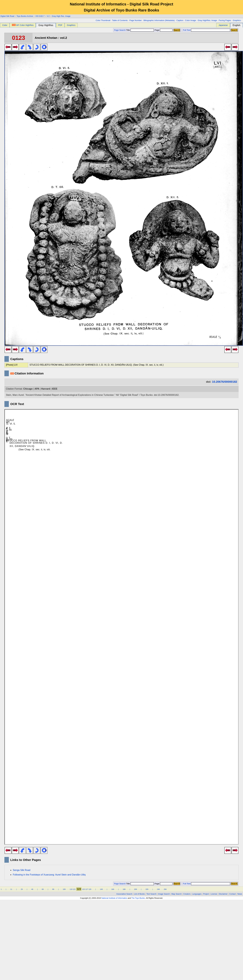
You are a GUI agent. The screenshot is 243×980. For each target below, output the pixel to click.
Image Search (164, 894)
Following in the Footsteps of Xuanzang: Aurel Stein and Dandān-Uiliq (49, 875)
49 (32, 889)
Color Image (190, 20)
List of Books (139, 894)
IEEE (55, 389)
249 (158, 889)
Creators (187, 894)
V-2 (48, 16)
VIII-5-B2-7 (40, 16)
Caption (180, 20)
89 (53, 889)
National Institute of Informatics (114, 898)
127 (87, 889)
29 (22, 889)
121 (74, 889)
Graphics (237, 20)
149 (101, 889)
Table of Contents (120, 20)
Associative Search (124, 894)
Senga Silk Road (22, 870)
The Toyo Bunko (138, 898)
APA (37, 389)
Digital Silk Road (7, 16)
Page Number (136, 20)
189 (124, 889)
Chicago (28, 389)
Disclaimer (223, 894)
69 (43, 889)
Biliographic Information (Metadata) (159, 20)
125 (83, 889)
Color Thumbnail (103, 20)
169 (113, 889)
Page (163, 30)
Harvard (46, 389)
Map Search (177, 894)
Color (5, 25)
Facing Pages (225, 20)
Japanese (223, 25)
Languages (197, 894)
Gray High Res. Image (61, 16)
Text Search (152, 894)
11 (11, 889)
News (240, 894)
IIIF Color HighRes (23, 25)
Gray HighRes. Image (207, 20)
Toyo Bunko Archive (25, 16)
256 (165, 889)
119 (71, 889)
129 (90, 889)
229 (147, 889)
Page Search (120, 30)
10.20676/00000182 (225, 382)
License (214, 894)
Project (206, 894)
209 (136, 889)
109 (64, 889)
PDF (60, 25)
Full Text (187, 30)
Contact (233, 894)
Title (140, 30)
